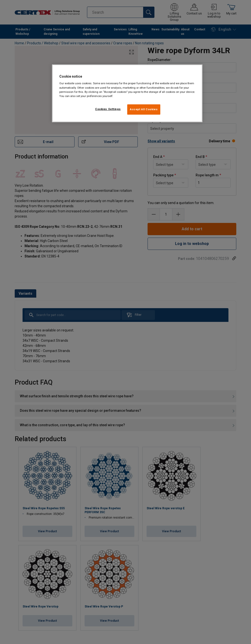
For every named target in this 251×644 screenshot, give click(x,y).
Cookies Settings (108, 109)
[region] (127, 93)
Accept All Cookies (144, 109)
